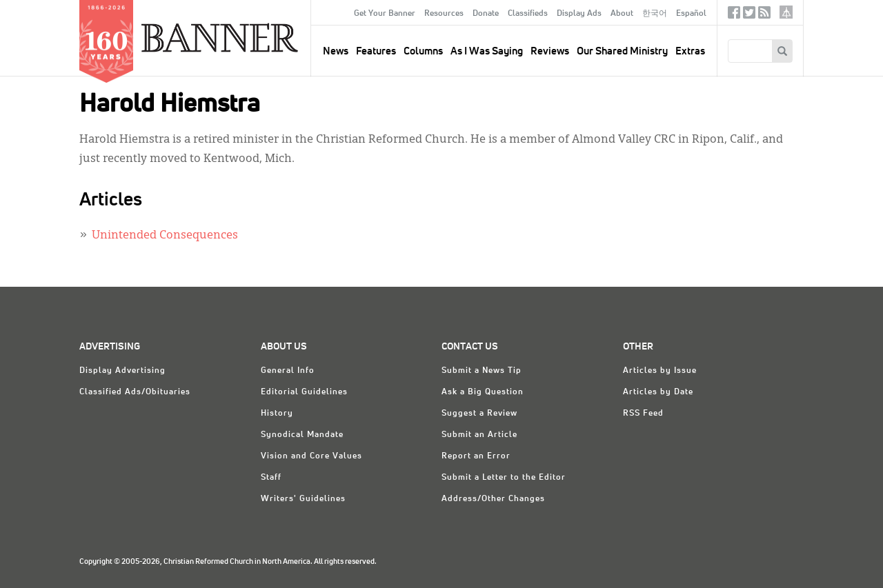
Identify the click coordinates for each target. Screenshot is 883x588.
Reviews (550, 51)
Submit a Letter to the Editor (504, 478)
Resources (444, 14)
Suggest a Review (479, 414)
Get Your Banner (385, 14)
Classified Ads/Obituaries (135, 392)
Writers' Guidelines (303, 499)
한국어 (655, 14)
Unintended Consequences (165, 236)
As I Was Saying (487, 51)
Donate (486, 14)
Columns (423, 51)
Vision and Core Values (311, 456)
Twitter (749, 16)
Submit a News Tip (482, 371)
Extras (690, 51)
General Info (288, 371)
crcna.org (786, 12)
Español (691, 14)
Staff (271, 478)
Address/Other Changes (493, 499)
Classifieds (528, 14)
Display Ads (579, 14)
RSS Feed (643, 414)
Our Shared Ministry (622, 51)
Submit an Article (479, 435)
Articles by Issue (660, 371)
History (277, 414)
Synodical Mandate (302, 435)
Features (376, 51)
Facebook (734, 16)
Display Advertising (122, 371)
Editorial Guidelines (304, 392)
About (622, 14)
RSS (764, 16)
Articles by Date (658, 392)
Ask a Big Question (483, 392)
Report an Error (476, 456)
